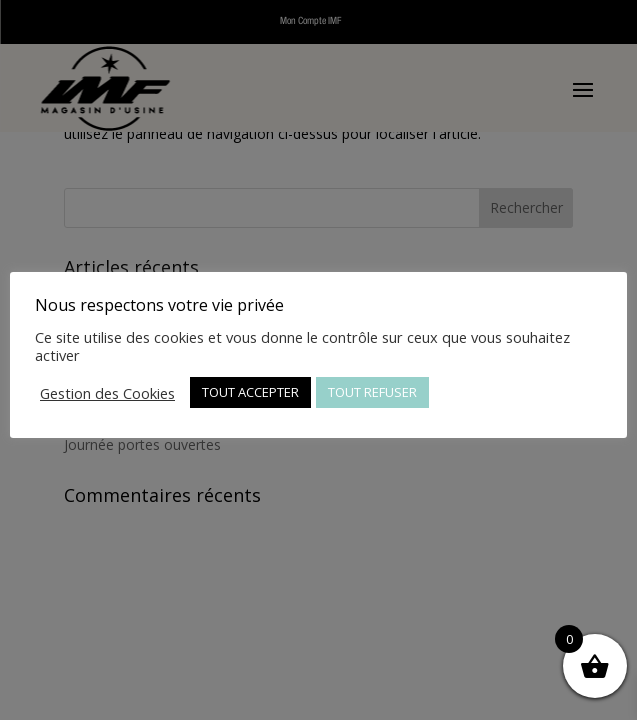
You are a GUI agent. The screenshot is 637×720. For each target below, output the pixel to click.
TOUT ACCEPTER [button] (250, 392)
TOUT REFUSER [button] (372, 392)
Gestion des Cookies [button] (107, 393)
